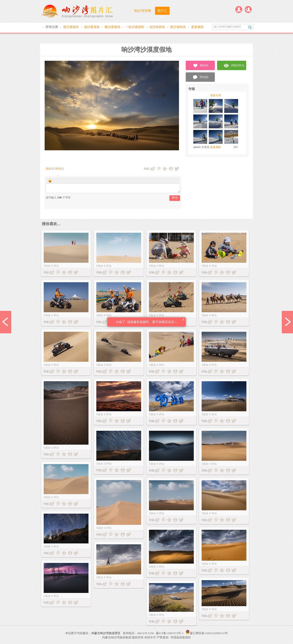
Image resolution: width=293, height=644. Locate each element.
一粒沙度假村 (135, 27)
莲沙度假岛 (71, 27)
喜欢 (48, 169)
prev (6, 322)
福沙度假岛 (92, 27)
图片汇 (162, 11)
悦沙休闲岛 (179, 27)
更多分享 (216, 95)
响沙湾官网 (143, 11)
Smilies (50, 181)
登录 (239, 9)
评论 (58, 169)
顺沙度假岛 (113, 27)
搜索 (250, 27)
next (287, 322)
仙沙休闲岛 (158, 27)
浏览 (234, 66)
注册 (248, 9)
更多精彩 (197, 27)
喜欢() (200, 66)
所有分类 (52, 27)
